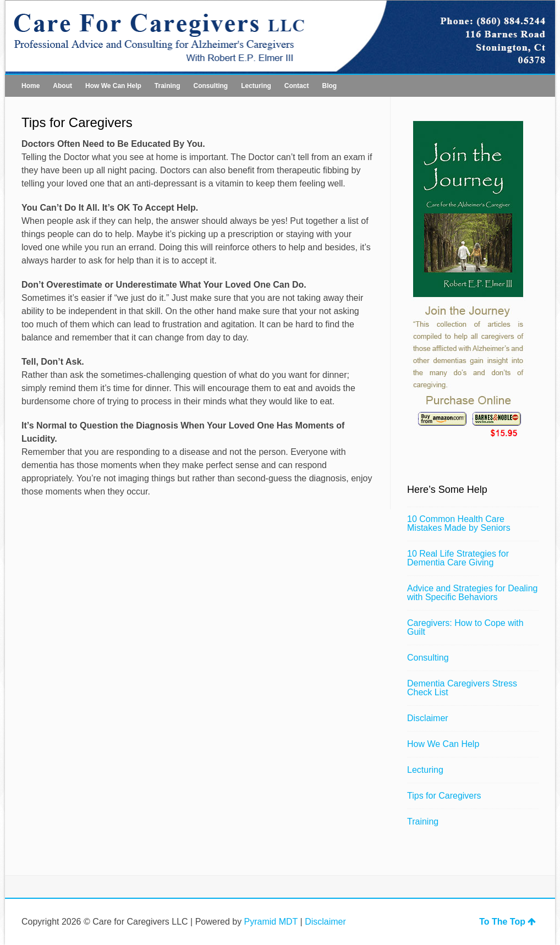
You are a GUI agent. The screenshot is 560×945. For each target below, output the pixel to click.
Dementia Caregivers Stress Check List (462, 688)
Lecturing (256, 86)
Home (31, 86)
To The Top (507, 922)
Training (168, 86)
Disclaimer (428, 718)
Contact (297, 86)
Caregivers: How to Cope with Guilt (465, 627)
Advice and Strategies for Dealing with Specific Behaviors (472, 593)
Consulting (210, 86)
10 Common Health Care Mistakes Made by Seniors (459, 523)
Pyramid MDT (271, 922)
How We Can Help (113, 86)
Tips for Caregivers (444, 796)
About (62, 86)
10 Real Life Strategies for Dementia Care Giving (458, 558)
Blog (329, 86)
